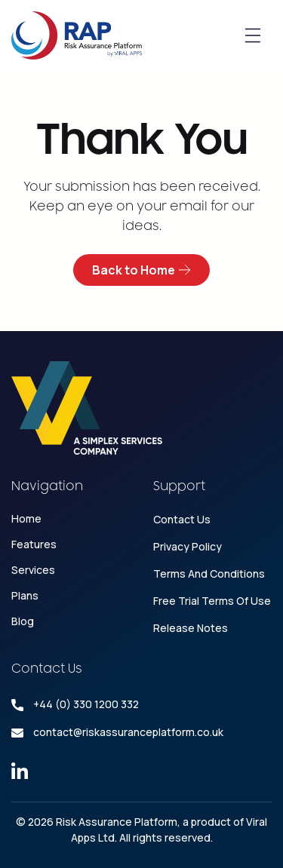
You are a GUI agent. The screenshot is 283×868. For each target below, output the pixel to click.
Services (33, 570)
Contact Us (182, 519)
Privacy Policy (188, 546)
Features (34, 544)
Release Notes (191, 628)
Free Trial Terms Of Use (212, 601)
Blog (23, 621)
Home (26, 518)
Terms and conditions (209, 574)
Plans (25, 595)
